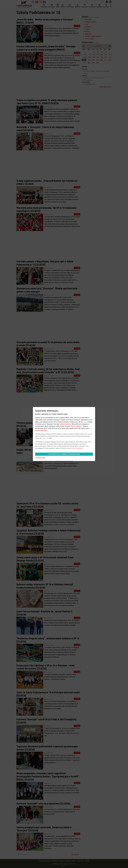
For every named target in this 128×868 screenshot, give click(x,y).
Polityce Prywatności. (77, 448)
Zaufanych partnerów (65, 424)
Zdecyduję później (40, 458)
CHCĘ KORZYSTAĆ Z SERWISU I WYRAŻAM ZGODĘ (64, 454)
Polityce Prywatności (76, 426)
